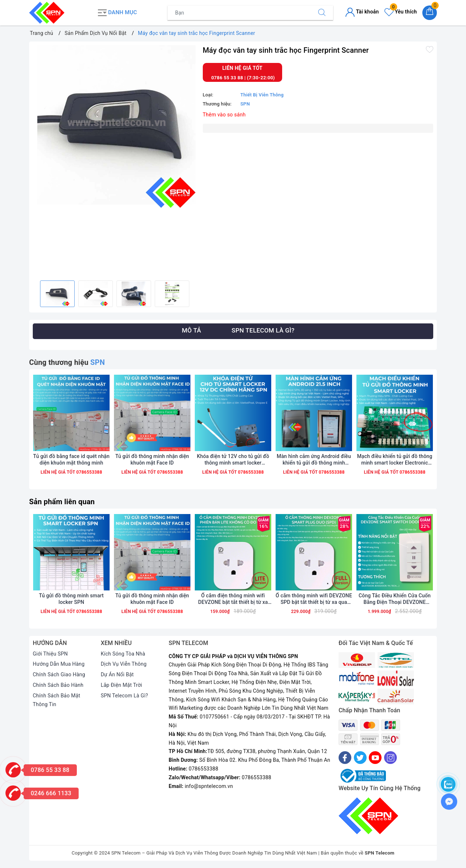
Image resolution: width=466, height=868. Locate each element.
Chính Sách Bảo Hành (58, 685)
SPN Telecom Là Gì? (125, 696)
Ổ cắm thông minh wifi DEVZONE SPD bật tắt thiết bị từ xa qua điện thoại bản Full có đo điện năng (314, 599)
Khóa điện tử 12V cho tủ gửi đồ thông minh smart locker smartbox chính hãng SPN (233, 460)
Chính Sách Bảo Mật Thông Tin (56, 700)
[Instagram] (390, 758)
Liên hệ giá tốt (243, 68)
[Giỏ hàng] (430, 13)
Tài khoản (362, 12)
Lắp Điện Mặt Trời (122, 685)
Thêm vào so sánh (224, 115)
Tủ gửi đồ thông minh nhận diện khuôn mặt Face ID (152, 459)
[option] (114, 126)
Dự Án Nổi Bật (117, 674)
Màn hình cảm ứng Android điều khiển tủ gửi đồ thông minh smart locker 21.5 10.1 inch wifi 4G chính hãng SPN (314, 460)
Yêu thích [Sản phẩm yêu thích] (401, 12)
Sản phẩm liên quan (62, 502)
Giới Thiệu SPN (50, 654)
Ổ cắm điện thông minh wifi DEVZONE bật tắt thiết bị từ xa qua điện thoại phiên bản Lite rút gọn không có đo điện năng (233, 599)
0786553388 (88, 472)
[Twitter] (360, 758)
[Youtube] (375, 758)
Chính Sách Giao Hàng (59, 674)
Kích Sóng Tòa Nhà (123, 654)
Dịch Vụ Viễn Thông (124, 664)
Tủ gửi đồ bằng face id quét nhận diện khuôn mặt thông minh (71, 459)
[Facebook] (345, 758)
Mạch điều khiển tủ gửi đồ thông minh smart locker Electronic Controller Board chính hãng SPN (395, 460)
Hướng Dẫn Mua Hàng (59, 664)
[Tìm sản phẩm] (239, 13)
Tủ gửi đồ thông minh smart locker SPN (71, 599)
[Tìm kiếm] (322, 13)
